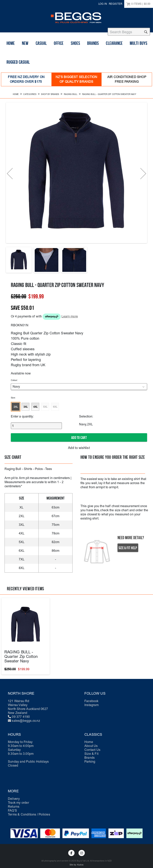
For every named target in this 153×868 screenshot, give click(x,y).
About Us (91, 744)
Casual (41, 46)
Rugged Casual (18, 64)
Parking (90, 760)
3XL (26, 406)
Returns (14, 805)
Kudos (80, 863)
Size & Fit (91, 752)
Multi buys (139, 46)
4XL (35, 406)
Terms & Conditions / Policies (29, 812)
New (25, 46)
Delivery (14, 797)
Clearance (114, 46)
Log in (103, 4)
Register (116, 4)
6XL (55, 406)
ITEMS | (138, 4)
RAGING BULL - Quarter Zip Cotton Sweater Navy (21, 655)
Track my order (18, 801)
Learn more (70, 315)
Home (11, 46)
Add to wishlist (79, 446)
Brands (93, 46)
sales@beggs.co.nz (26, 719)
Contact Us (92, 748)
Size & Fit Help (128, 546)
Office (59, 46)
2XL (16, 406)
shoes (75, 46)
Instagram (91, 703)
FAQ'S (12, 809)
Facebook (91, 699)
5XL (45, 406)
